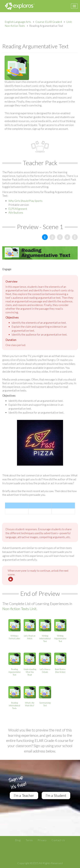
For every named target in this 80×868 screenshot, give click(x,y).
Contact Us (58, 840)
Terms (29, 840)
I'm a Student (56, 795)
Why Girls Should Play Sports (25, 201)
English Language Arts (18, 22)
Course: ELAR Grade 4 (49, 22)
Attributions (16, 212)
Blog (18, 840)
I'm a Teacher (24, 795)
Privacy (42, 840)
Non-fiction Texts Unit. (20, 609)
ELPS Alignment (18, 209)
